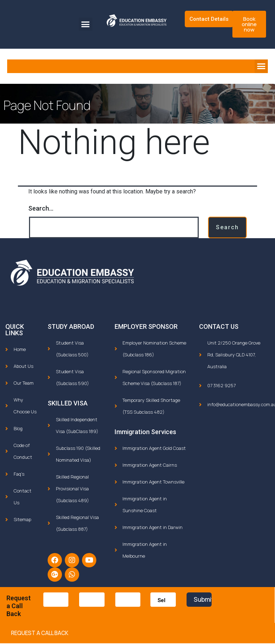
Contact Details (209, 19)
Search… (41, 208)
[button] (86, 24)
